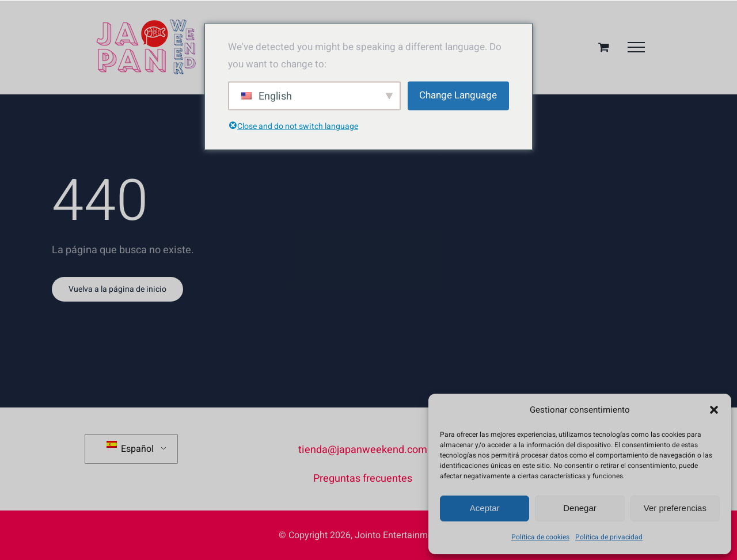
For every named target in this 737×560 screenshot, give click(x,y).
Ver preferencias (675, 508)
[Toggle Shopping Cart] (604, 47)
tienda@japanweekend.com (363, 450)
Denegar (580, 508)
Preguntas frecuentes (363, 479)
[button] (714, 410)
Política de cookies (540, 537)
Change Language (458, 95)
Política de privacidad (609, 537)
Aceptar (485, 508)
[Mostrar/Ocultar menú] (636, 47)
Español (130, 448)
